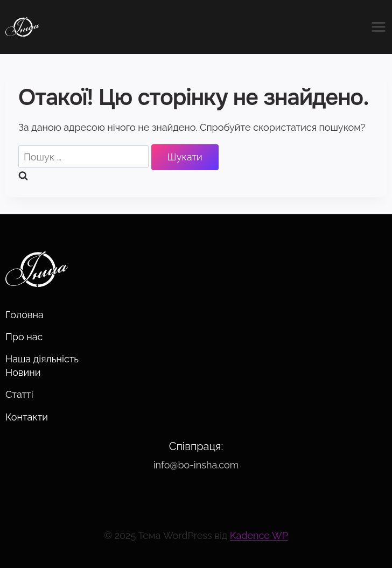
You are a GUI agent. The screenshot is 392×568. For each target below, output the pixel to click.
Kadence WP (259, 535)
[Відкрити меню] (376, 27)
